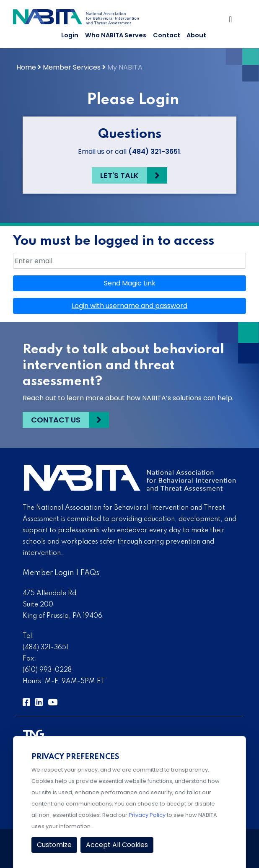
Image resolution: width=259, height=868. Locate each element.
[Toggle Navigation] (233, 21)
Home (26, 67)
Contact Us (56, 420)
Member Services (72, 67)
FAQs (90, 573)
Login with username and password (129, 306)
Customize (54, 845)
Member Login (48, 573)
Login (70, 35)
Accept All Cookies (117, 845)
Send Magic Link (130, 283)
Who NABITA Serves (116, 35)
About (196, 35)
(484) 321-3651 (154, 152)
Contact (167, 35)
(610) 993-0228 (47, 670)
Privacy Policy (147, 815)
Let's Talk (119, 175)
